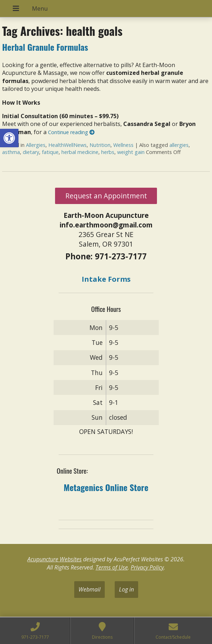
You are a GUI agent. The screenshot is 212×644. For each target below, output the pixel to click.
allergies (179, 145)
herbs (108, 152)
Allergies (36, 145)
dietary (31, 152)
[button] (9, 138)
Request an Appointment (106, 196)
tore (141, 487)
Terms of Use (112, 567)
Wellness (123, 145)
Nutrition (100, 145)
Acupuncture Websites (55, 559)
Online (115, 487)
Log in (126, 589)
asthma (11, 152)
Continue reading (71, 132)
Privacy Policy (147, 567)
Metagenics (83, 487)
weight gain (131, 152)
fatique (50, 152)
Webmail (89, 589)
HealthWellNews (67, 145)
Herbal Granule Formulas (45, 47)
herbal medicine (80, 152)
